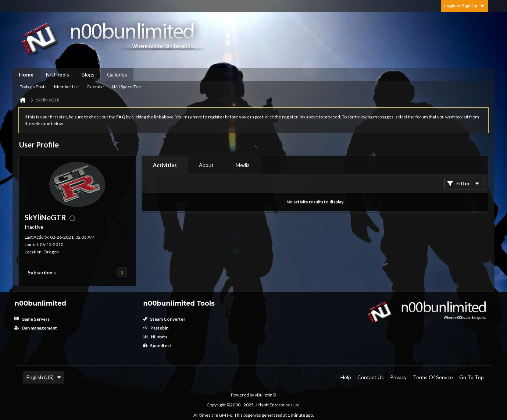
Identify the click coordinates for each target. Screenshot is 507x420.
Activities (165, 165)
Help (346, 377)
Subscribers (42, 272)
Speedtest (157, 346)
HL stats (155, 337)
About (206, 165)
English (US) (44, 377)
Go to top (472, 377)
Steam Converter (164, 319)
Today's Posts (33, 87)
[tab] (165, 165)
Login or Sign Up (464, 6)
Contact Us (371, 377)
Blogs (88, 74)
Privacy (398, 377)
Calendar (95, 87)
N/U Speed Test (127, 87)
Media (243, 165)
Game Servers (32, 319)
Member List (67, 87)
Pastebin (156, 328)
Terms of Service (433, 377)
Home (26, 74)
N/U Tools (58, 74)
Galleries (117, 74)
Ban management (36, 328)
